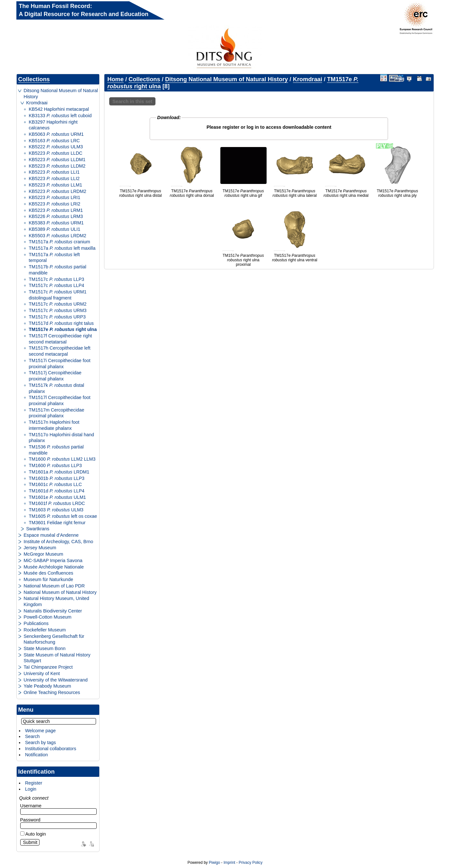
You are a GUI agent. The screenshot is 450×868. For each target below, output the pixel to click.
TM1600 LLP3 (55, 465)
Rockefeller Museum (45, 630)
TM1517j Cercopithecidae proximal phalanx (55, 376)
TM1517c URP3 (57, 317)
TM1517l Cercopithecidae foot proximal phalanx (60, 400)
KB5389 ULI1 (55, 229)
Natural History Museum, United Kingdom (57, 601)
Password (30, 820)
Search (32, 736)
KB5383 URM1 (56, 223)
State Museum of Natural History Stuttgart (57, 658)
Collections (34, 79)
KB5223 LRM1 (56, 210)
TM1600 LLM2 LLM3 (62, 459)
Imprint (229, 863)
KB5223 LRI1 (55, 197)
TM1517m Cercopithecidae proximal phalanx (57, 413)
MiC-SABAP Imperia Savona (53, 560)
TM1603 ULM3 (56, 510)
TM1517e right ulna (63, 329)
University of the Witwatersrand (56, 680)
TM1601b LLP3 (57, 478)
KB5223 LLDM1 (57, 160)
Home (115, 79)
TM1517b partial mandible (58, 270)
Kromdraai (37, 103)
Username (31, 806)
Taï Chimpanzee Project (48, 667)
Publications (36, 623)
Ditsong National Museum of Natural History (61, 94)
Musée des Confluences (49, 573)
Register (34, 783)
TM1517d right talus (61, 323)
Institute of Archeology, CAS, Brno (59, 542)
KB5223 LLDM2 (57, 166)
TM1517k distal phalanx (57, 388)
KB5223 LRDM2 (58, 191)
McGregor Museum (44, 554)
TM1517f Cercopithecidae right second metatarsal (61, 339)
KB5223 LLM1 (56, 185)
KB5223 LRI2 (55, 204)
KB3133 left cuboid (60, 116)
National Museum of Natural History (60, 592)
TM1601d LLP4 (57, 491)
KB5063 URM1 (56, 134)
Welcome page (40, 731)
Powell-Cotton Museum (48, 617)
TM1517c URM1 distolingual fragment (58, 295)
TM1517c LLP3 (57, 279)
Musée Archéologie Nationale (54, 567)
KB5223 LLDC (56, 153)
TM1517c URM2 (58, 304)
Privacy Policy (251, 863)
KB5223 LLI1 (54, 172)
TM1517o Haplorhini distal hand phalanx (62, 438)
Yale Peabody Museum (48, 686)
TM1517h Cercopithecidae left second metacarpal (60, 351)
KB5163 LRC (54, 141)
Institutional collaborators (51, 749)
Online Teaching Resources (52, 692)
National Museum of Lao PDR (54, 586)
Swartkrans (38, 529)
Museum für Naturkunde (49, 579)
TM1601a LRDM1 (59, 472)
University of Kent (42, 673)
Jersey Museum (40, 548)
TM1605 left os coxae (63, 516)
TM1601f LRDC (57, 503)
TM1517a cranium (60, 242)
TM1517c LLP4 (57, 285)
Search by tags (40, 742)
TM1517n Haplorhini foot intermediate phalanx (54, 425)
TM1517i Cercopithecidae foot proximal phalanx (60, 364)
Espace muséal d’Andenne (51, 535)
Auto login (33, 834)
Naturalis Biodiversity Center (53, 611)
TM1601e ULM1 (57, 497)
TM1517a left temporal (54, 258)
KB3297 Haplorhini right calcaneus (53, 125)
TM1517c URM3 (58, 310)
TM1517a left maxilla (62, 248)
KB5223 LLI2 (54, 178)
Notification (36, 755)
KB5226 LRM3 (56, 216)
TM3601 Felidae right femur (57, 523)
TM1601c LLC (55, 484)
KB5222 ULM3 (56, 147)
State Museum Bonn (45, 648)
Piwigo (214, 863)
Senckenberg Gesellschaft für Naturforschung (54, 639)
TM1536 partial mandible (56, 450)
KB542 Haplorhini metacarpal (59, 109)
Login (31, 789)
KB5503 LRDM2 (58, 236)
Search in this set (132, 101)
